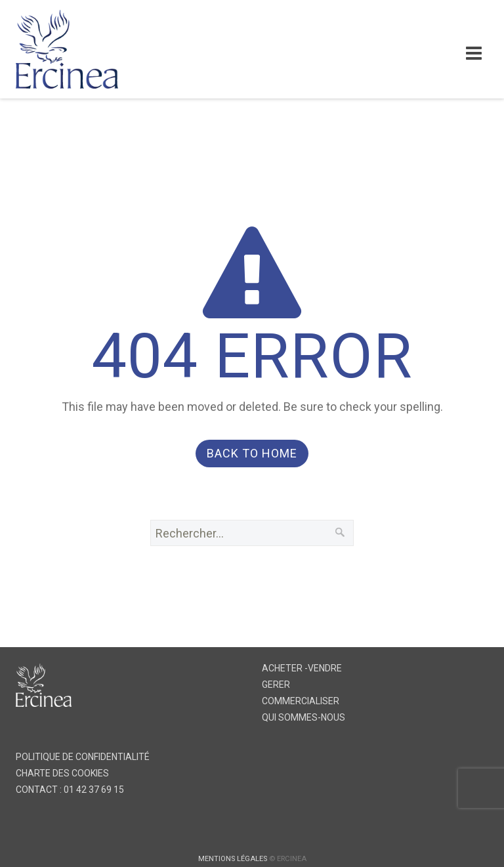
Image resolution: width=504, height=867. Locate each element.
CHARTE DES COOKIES (62, 773)
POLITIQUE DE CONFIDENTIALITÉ (83, 757)
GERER (276, 685)
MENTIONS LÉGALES (233, 859)
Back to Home (252, 453)
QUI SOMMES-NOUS (304, 717)
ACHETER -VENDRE (302, 668)
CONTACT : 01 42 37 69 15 (70, 790)
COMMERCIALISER (301, 701)
